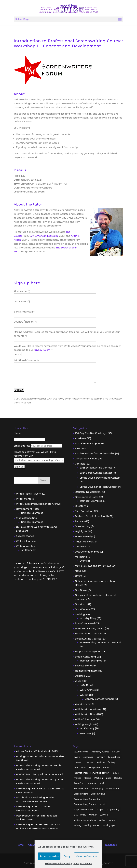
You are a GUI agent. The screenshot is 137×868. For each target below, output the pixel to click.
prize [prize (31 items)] (109, 778)
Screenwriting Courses (88, 639)
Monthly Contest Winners (99, 699)
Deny (67, 856)
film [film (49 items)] (76, 768)
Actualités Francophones (89, 443)
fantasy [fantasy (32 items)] (111, 762)
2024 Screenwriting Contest (96, 473)
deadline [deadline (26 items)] (100, 762)
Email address (22, 446)
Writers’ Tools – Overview (30, 494)
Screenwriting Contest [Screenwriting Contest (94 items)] (85, 804)
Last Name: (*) (22, 301)
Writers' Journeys (85, 719)
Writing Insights (25, 546)
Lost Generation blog (87, 552)
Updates (80, 676)
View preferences (87, 856)
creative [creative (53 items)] (89, 762)
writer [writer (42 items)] (102, 820)
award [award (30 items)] (77, 757)
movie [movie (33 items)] (116, 773)
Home (20, 845)
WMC (78, 681)
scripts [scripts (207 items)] (100, 809)
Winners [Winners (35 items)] (104, 815)
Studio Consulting (26, 518)
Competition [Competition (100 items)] (114, 757)
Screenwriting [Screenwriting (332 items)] (98, 794)
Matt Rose (86, 733)
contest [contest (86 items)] (78, 762)
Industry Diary (88, 618)
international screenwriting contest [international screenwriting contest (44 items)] (92, 773)
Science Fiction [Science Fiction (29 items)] (82, 789)
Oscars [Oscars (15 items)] (88, 778)
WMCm (84, 695)
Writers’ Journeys (26, 541)
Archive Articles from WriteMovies (95, 453)
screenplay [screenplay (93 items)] (98, 789)
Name (17, 433)
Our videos (81, 604)
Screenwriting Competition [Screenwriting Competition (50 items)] (88, 799)
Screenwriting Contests (89, 634)
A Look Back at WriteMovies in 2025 (37, 751)
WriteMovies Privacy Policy (58, 863)
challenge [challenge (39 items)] (88, 757)
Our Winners (82, 609)
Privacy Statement (83, 863)
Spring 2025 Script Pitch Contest (99, 487)
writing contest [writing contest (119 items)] (92, 825)
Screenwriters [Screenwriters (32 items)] (81, 794)
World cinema (83, 704)
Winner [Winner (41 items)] (93, 815)
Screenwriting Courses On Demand (100, 642)
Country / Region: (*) (25, 322)
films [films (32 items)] (83, 768)
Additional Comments (27, 360)
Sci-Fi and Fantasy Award (90, 628)
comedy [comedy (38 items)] (101, 757)
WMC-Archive (88, 690)
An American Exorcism (45, 236)
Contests (80, 464)
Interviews (81, 547)
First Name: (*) (22, 291)
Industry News (83, 542)
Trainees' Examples (91, 501)
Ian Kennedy (28, 550)
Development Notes (28, 509)
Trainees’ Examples (32, 513)
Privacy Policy (42, 350)
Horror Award (83, 537)
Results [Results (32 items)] (118, 778)
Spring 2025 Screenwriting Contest (100, 478)
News (78, 571)
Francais (80, 521)
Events (84, 561)
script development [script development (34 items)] (84, 809)
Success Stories (25, 536)
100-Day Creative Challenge (91, 433)
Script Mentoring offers (88, 652)
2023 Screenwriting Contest (96, 468)
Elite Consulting (84, 511)
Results (84, 685)
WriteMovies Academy (88, 709)
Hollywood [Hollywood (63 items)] (95, 768)
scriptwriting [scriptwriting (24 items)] (113, 809)
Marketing (81, 557)
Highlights (81, 531)
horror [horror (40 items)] (106, 768)
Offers (78, 576)
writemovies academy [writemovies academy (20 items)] (85, 820)
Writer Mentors (25, 499)
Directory (80, 506)
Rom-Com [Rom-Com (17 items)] (79, 783)
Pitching (80, 614)
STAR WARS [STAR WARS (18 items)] (80, 815)
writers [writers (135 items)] (112, 820)
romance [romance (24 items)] (92, 783)
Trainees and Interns (87, 671)
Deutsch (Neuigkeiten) (88, 492)
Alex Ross (80, 449)
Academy (80, 438)
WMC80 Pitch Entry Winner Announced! (40, 774)
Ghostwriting (83, 526)
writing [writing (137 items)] (78, 825)
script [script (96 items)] (102, 804)
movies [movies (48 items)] (78, 778)
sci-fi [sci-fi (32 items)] (102, 783)
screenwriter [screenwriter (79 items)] (113, 789)
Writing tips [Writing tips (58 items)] (109, 825)
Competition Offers (86, 459)
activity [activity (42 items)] (116, 752)
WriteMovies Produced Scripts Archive (38, 504)
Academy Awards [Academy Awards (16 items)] (100, 752)
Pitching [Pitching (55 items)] (99, 778)
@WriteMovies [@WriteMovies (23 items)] (81, 752)
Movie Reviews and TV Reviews (93, 566)
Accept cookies (49, 856)
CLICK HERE (50, 579)
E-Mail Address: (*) (24, 312)
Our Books (81, 590)
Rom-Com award (85, 623)
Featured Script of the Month (92, 516)
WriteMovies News (86, 714)
